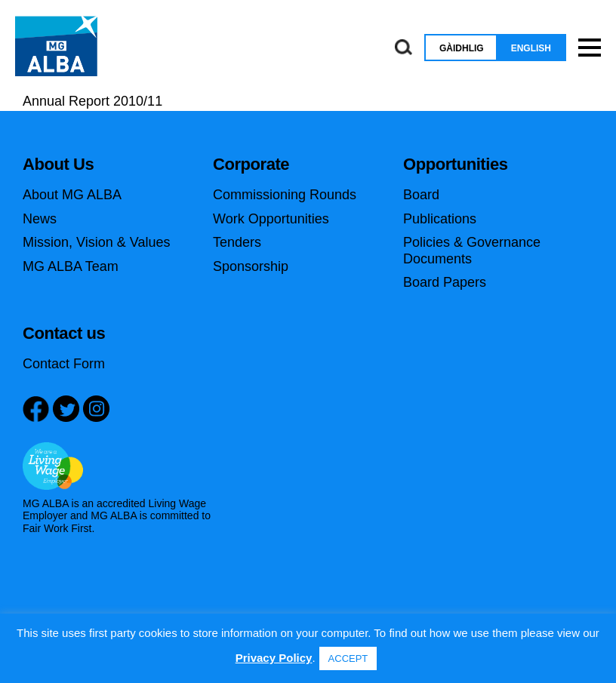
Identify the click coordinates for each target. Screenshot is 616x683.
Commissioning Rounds (285, 195)
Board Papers (445, 282)
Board (421, 195)
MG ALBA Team (71, 266)
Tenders (237, 242)
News (40, 219)
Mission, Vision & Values (96, 242)
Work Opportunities (271, 219)
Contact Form (64, 364)
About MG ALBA (72, 195)
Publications (440, 219)
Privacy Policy (274, 658)
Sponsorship (251, 266)
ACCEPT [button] (348, 658)
